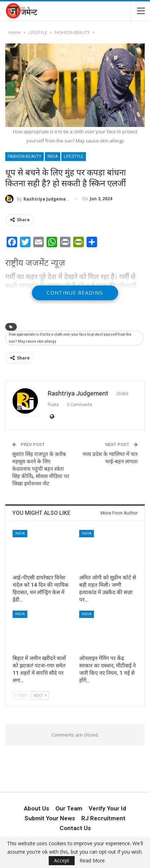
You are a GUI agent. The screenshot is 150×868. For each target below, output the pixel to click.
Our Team (69, 808)
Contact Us (75, 828)
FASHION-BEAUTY (25, 156)
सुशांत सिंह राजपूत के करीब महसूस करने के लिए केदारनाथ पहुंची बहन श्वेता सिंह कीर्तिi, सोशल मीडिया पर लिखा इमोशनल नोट (41, 469)
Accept (62, 860)
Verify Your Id (107, 808)
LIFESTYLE (74, 156)
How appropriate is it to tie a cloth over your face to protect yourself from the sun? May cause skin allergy (70, 338)
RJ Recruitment (103, 818)
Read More (92, 861)
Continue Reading (75, 293)
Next (40, 695)
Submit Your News (50, 818)
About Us (36, 808)
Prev (21, 695)
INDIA (53, 156)
